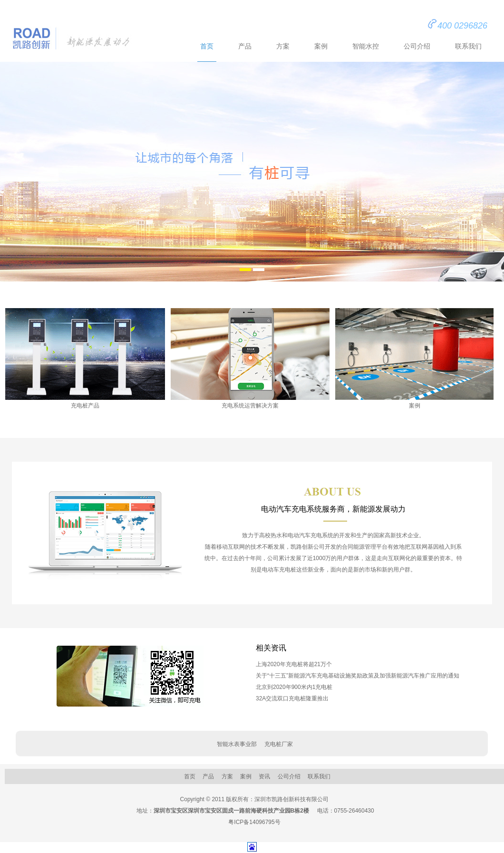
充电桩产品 (85, 359)
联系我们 (468, 46)
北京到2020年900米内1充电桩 (294, 687)
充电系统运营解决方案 (250, 359)
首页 (207, 46)
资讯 (264, 776)
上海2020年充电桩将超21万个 (294, 664)
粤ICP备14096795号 (254, 822)
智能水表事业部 (237, 744)
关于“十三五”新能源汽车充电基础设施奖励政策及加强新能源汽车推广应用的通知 (358, 676)
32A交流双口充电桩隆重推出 (292, 698)
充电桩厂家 (279, 744)
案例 (321, 46)
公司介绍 (417, 46)
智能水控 (366, 46)
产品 (245, 46)
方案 (283, 46)
